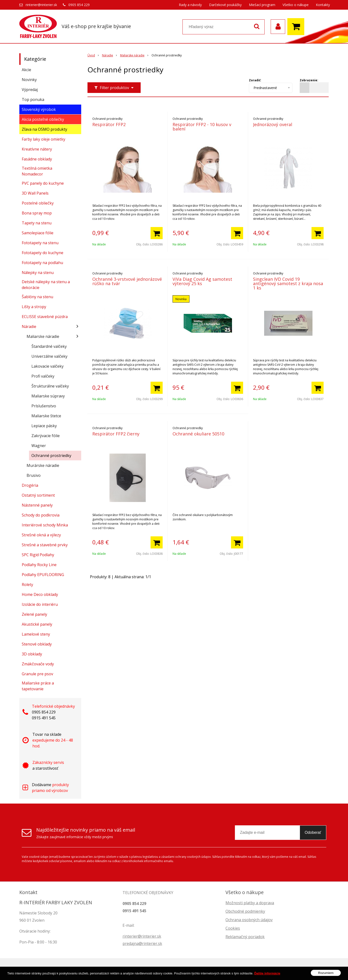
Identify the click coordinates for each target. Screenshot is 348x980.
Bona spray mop (37, 213)
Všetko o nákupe (296, 5)
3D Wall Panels (35, 193)
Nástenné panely (37, 505)
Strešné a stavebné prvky (45, 545)
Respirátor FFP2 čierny (116, 434)
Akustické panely (37, 624)
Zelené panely (34, 614)
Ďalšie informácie (267, 975)
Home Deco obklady (40, 594)
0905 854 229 (79, 5)
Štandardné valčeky (49, 346)
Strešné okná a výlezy (41, 535)
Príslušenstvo (44, 406)
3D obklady (32, 654)
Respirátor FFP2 (109, 124)
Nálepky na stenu (38, 273)
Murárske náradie (43, 465)
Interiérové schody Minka (45, 525)
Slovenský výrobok (39, 109)
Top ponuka (33, 99)
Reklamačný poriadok (245, 937)
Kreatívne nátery (37, 149)
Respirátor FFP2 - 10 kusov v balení (202, 127)
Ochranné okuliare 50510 (198, 434)
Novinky (29, 80)
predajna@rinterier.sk (142, 943)
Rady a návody (190, 5)
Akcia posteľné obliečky (43, 119)
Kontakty (323, 5)
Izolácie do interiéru (40, 604)
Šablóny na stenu (37, 297)
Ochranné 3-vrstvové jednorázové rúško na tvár (127, 281)
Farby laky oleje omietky (43, 139)
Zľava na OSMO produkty (44, 129)
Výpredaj (30, 90)
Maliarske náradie (43, 336)
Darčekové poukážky (225, 5)
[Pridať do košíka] (157, 233)
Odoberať (313, 832)
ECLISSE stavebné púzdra (45, 317)
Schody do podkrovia (41, 515)
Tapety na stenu (37, 223)
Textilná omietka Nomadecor (37, 171)
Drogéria (30, 485)
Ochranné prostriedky (51, 456)
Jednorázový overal (273, 124)
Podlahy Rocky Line (39, 565)
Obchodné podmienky (245, 911)
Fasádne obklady (37, 159)
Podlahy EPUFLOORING (43, 575)
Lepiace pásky (44, 426)
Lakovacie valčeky (47, 366)
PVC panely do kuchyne (43, 183)
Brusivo (34, 475)
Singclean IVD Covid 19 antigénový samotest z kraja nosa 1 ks (288, 283)
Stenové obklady (37, 644)
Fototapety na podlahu (42, 263)
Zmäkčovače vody (38, 664)
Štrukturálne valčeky (50, 386)
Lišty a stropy (34, 307)
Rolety (27, 585)
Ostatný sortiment (38, 495)
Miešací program (262, 5)
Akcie (26, 70)
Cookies (233, 928)
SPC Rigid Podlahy (38, 555)
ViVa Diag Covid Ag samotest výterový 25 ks (202, 281)
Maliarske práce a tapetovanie (38, 686)
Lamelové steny (36, 634)
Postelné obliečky (38, 203)
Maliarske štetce (46, 416)
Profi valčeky (43, 376)
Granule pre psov (37, 674)
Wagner (39, 446)
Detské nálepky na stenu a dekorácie (46, 285)
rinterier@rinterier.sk (41, 5)
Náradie (29, 327)
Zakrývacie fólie (46, 436)
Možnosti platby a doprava (250, 903)
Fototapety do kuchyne (43, 253)
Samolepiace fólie (38, 233)
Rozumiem (326, 975)
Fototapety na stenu (40, 243)
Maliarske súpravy (48, 396)
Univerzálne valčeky (49, 356)
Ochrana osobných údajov (249, 920)
